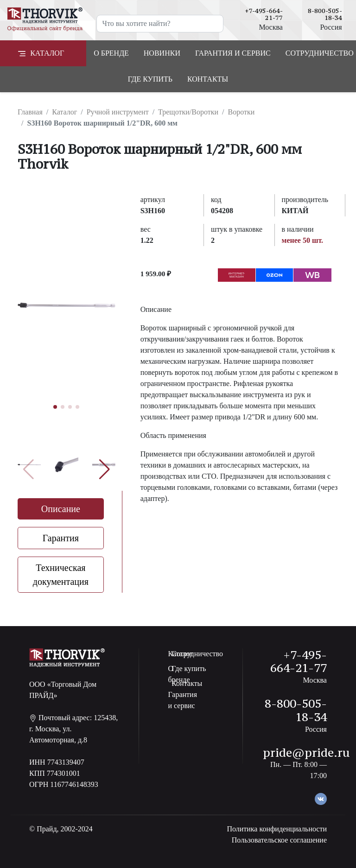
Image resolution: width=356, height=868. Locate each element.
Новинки (162, 53)
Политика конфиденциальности (277, 829)
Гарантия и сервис (233, 53)
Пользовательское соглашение (279, 840)
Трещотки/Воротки (188, 112)
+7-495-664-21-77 (264, 14)
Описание (61, 509)
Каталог (64, 112)
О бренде (111, 53)
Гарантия (61, 538)
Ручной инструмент (118, 112)
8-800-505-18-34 (325, 14)
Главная (30, 112)
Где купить (150, 79)
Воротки (241, 112)
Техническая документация (61, 575)
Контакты (208, 79)
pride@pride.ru (306, 753)
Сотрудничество (197, 654)
